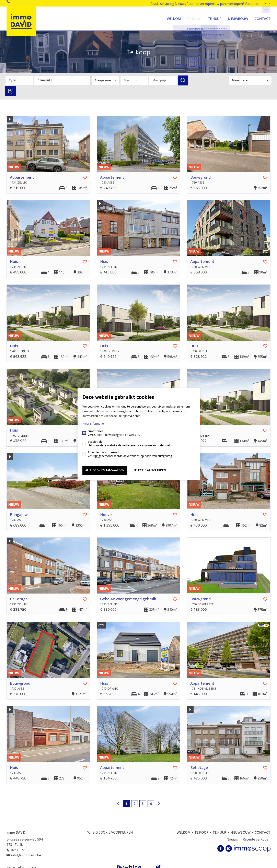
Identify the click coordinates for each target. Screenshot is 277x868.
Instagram (229, 846)
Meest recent (241, 77)
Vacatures (251, 3)
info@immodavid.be (26, 852)
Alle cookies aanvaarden (105, 470)
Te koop (194, 17)
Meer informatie (93, 424)
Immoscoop (252, 846)
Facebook (221, 846)
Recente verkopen (197, 3)
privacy (33, 865)
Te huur (215, 17)
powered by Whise (134, 864)
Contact (263, 17)
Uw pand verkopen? (226, 3)
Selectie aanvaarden (150, 470)
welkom (174, 17)
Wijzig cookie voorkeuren (110, 830)
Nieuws (175, 3)
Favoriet (85, 175)
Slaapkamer (103, 77)
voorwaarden (15, 865)
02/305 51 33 (20, 3)
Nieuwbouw (238, 17)
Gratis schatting (155, 3)
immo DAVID (16, 830)
